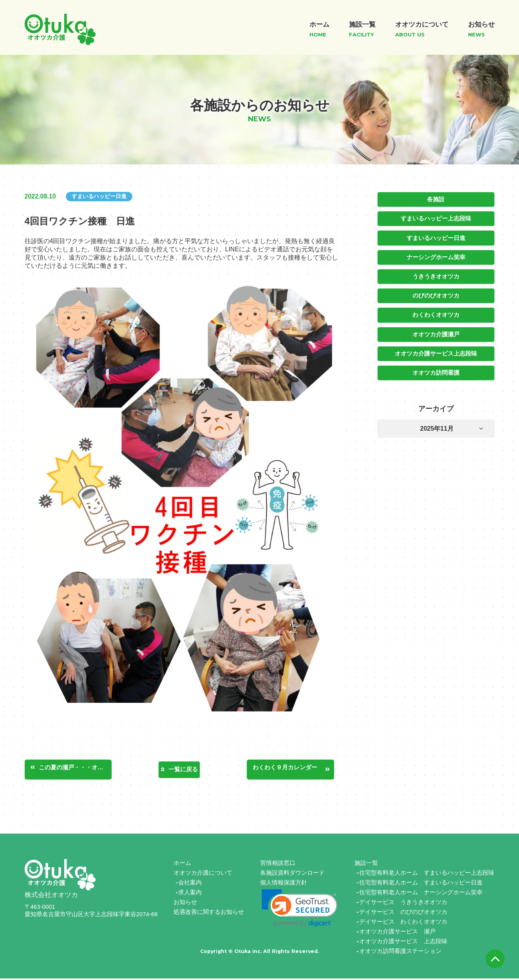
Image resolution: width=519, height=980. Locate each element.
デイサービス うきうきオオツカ (403, 903)
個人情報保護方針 (284, 884)
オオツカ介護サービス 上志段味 (403, 943)
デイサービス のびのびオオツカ (403, 913)
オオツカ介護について (203, 874)
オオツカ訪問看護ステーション (400, 952)
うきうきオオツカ (436, 274)
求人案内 (190, 894)
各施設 (436, 199)
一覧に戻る (183, 770)
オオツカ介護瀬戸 (436, 331)
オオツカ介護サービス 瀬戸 (397, 933)
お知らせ (185, 903)
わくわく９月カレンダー (293, 769)
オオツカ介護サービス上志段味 (436, 350)
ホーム (182, 864)
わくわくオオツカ (436, 312)
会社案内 (190, 884)
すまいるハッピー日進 (436, 237)
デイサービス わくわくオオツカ (403, 923)
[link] (299, 910)
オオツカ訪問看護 (436, 368)
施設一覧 (366, 864)
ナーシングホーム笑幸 (436, 256)
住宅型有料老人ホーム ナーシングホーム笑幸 (421, 894)
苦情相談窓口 (278, 864)
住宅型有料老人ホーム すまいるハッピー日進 (421, 884)
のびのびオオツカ (436, 293)
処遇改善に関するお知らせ (209, 913)
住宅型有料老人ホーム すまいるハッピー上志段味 (427, 874)
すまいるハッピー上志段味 (436, 218)
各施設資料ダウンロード (292, 874)
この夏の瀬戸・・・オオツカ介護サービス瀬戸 (79, 769)
